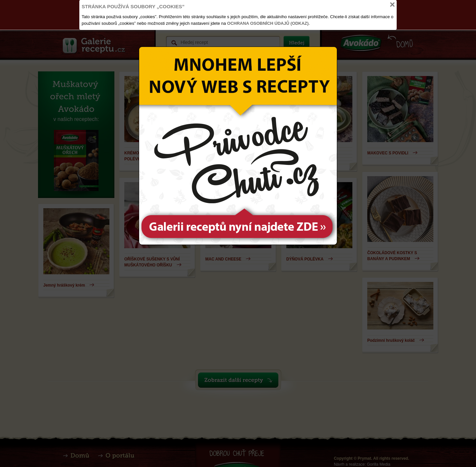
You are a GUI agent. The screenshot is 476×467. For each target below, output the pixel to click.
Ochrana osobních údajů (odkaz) (268, 23)
